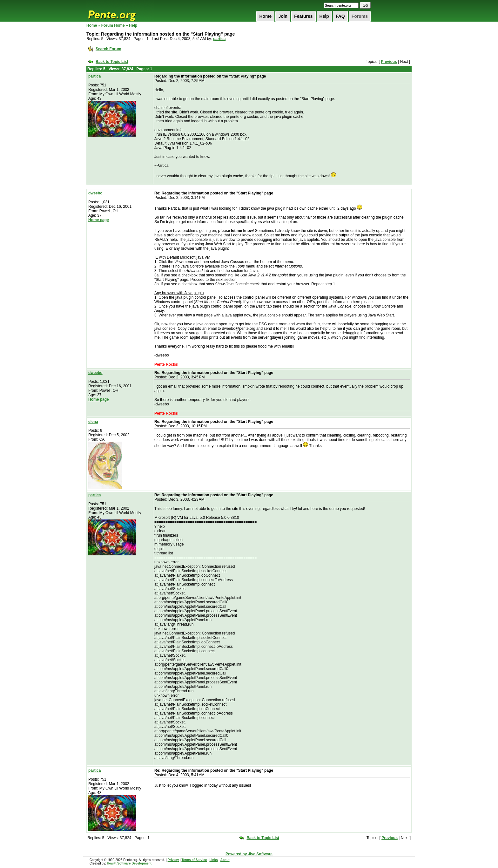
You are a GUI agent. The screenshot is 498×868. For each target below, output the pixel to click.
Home (265, 16)
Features (303, 16)
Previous (389, 62)
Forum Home (113, 25)
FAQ (340, 16)
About (225, 860)
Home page (99, 220)
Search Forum (108, 49)
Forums (360, 16)
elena (93, 422)
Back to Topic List (112, 62)
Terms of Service (194, 860)
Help (324, 16)
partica (219, 39)
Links (213, 860)
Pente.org (120, 11)
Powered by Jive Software (249, 854)
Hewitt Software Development (129, 863)
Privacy (173, 860)
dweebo (95, 193)
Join (283, 16)
